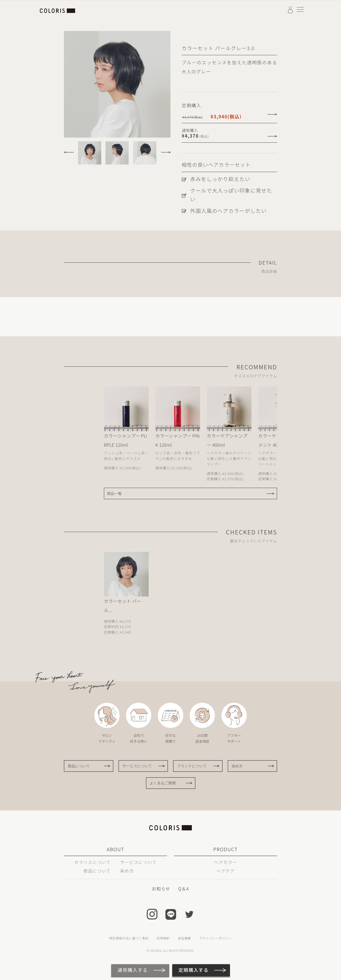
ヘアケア (226, 871)
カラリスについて (92, 862)
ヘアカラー (225, 862)
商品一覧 (114, 493)
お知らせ (161, 889)
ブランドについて (192, 766)
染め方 (237, 766)
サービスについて (137, 766)
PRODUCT (226, 849)
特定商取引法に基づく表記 (129, 938)
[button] (70, 150)
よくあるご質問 (163, 783)
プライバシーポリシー (215, 938)
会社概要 (184, 938)
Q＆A (184, 889)
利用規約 (163, 938)
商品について (79, 766)
